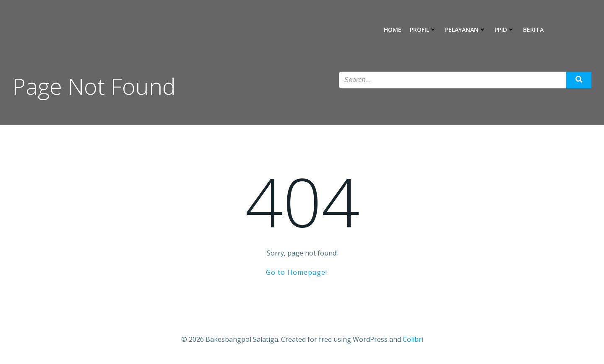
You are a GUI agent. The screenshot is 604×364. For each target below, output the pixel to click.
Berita (533, 30)
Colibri (413, 339)
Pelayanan (466, 30)
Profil (423, 30)
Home (393, 30)
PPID (505, 30)
